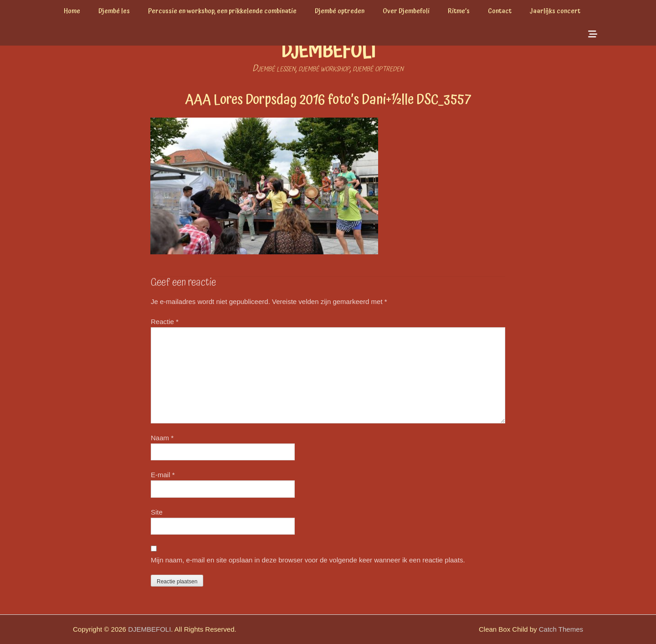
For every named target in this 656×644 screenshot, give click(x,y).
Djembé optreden (340, 11)
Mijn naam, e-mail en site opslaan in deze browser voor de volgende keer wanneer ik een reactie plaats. (308, 560)
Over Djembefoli (406, 11)
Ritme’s (459, 11)
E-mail (163, 475)
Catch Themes (561, 629)
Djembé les (114, 11)
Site (157, 512)
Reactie (165, 322)
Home (72, 11)
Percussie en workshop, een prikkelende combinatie (222, 11)
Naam (162, 438)
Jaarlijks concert (555, 11)
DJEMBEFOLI (328, 52)
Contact (500, 11)
